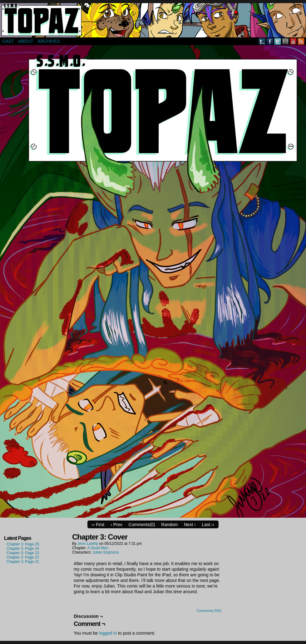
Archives (49, 41)
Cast (8, 41)
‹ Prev (116, 525)
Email (286, 41)
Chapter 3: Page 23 (23, 553)
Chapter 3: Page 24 (23, 549)
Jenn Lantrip (88, 544)
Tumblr (262, 41)
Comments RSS (209, 611)
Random (169, 525)
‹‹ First (98, 525)
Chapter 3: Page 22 (23, 557)
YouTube (293, 41)
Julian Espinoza (106, 552)
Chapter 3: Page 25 (23, 544)
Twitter (278, 41)
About (26, 41)
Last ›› (208, 525)
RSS (301, 41)
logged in (108, 633)
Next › (190, 525)
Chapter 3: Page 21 (23, 562)
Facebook (270, 41)
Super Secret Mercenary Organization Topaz (153, 20)
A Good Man (98, 548)
